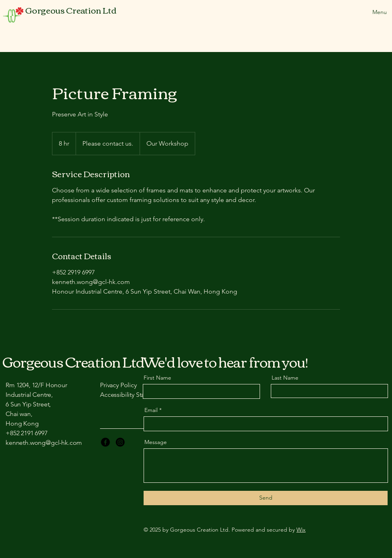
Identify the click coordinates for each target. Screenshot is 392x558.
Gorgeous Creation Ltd (73, 361)
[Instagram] (120, 442)
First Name (157, 378)
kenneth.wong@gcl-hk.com (44, 443)
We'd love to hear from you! (225, 361)
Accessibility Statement (132, 395)
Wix (301, 530)
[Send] (266, 498)
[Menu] (371, 12)
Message (156, 442)
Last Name (285, 378)
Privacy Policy (118, 385)
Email (151, 410)
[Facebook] (105, 442)
